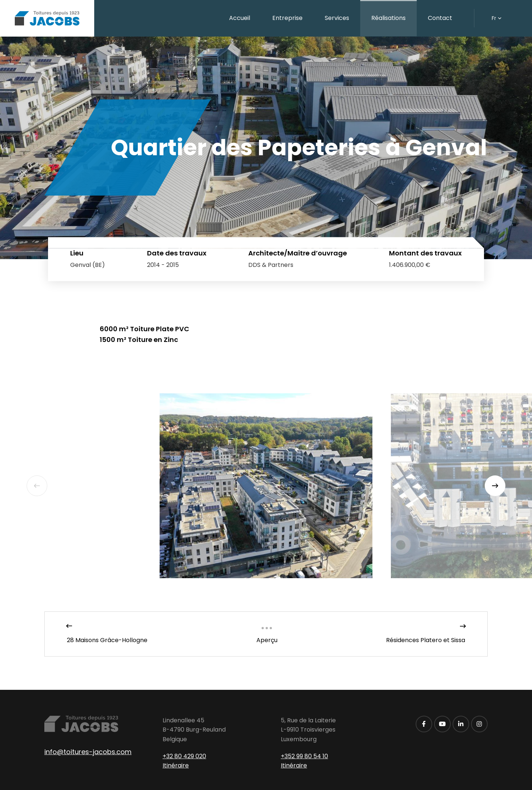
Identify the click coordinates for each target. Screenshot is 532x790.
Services (337, 18)
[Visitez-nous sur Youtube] (442, 724)
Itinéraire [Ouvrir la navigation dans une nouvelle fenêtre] (176, 765)
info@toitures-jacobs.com (88, 752)
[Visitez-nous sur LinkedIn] (461, 724)
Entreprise (287, 18)
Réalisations (388, 18)
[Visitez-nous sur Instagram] (479, 724)
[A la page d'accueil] (47, 18)
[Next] (495, 486)
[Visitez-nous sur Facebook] (424, 724)
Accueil (240, 18)
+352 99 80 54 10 (304, 756)
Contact (440, 18)
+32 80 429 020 (184, 756)
